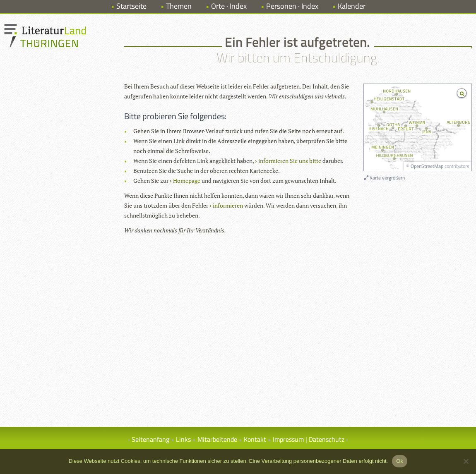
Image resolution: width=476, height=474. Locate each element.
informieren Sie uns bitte (290, 161)
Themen (179, 6)
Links (183, 439)
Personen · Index (292, 6)
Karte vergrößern (385, 178)
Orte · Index (229, 6)
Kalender (352, 6)
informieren (228, 205)
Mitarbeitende (217, 439)
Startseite (131, 6)
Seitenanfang (150, 439)
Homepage (187, 181)
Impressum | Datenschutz (309, 439)
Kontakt (255, 439)
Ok (400, 461)
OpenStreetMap (427, 166)
